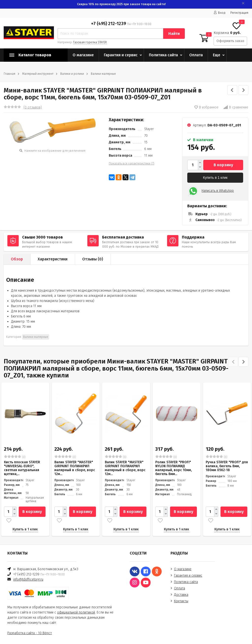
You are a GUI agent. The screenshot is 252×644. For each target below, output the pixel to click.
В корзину (223, 165)
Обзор (17, 259)
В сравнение (236, 107)
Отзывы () (93, 259)
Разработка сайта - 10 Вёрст (30, 633)
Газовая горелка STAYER (90, 42)
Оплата (196, 55)
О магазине (83, 55)
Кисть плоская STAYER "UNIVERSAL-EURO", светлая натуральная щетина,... (22, 468)
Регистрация (239, 13)
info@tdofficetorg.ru (28, 579)
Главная (9, 74)
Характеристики (53, 259)
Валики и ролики (72, 74)
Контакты (181, 601)
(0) (15, 457)
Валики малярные (103, 74)
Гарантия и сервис (121, 55)
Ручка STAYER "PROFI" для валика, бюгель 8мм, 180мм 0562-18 (227, 466)
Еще (217, 55)
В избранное (206, 107)
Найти (174, 34)
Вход (220, 13)
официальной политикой (76, 612)
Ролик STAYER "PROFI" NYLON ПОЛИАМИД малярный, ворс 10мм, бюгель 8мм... (173, 468)
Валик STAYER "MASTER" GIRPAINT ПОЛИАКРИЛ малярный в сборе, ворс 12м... (75, 468)
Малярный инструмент (38, 74)
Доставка (181, 595)
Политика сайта (163, 55)
